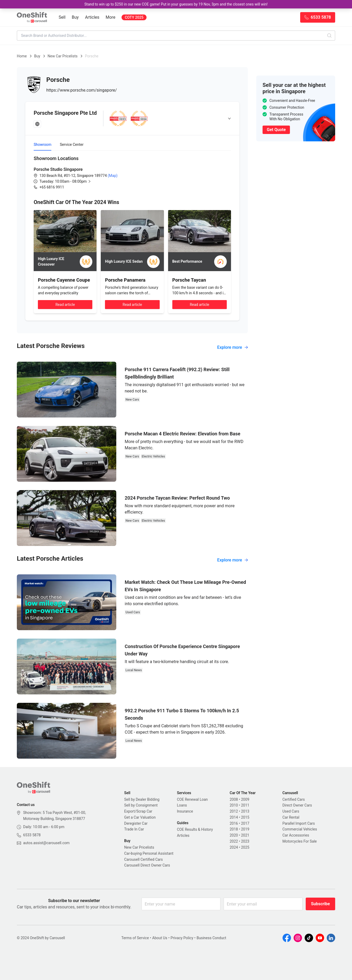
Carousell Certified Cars (144, 859)
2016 (234, 823)
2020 (234, 835)
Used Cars (291, 811)
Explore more (233, 347)
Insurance (185, 811)
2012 (234, 811)
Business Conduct (211, 938)
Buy (75, 17)
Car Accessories (296, 835)
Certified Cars (294, 799)
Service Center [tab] (72, 145)
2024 (234, 847)
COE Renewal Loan (192, 799)
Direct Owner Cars (297, 805)
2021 (245, 835)
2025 (245, 847)
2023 (245, 841)
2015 (245, 817)
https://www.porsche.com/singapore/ (82, 90)
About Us (160, 938)
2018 (234, 829)
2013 (245, 811)
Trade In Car (134, 829)
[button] (69, 181)
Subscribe (320, 904)
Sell (62, 17)
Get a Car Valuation (140, 817)
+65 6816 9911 (52, 187)
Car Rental (291, 817)
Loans (182, 805)
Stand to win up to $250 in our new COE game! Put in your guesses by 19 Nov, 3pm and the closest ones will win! (176, 4)
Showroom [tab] (42, 145)
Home (22, 56)
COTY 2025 (134, 17)
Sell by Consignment (141, 805)
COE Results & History (195, 829)
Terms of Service (135, 938)
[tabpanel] (132, 172)
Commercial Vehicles (300, 829)
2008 (234, 799)
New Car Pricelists (63, 56)
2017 (245, 823)
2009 (245, 799)
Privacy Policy (182, 938)
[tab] (132, 118)
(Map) (112, 176)
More (111, 17)
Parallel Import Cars (299, 823)
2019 (245, 829)
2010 (234, 805)
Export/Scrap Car (138, 811)
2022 (234, 841)
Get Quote (276, 130)
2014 (234, 817)
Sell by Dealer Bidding (142, 799)
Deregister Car (136, 823)
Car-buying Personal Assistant (149, 853)
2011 (245, 805)
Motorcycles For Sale (300, 841)
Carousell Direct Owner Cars (147, 865)
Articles (92, 17)
